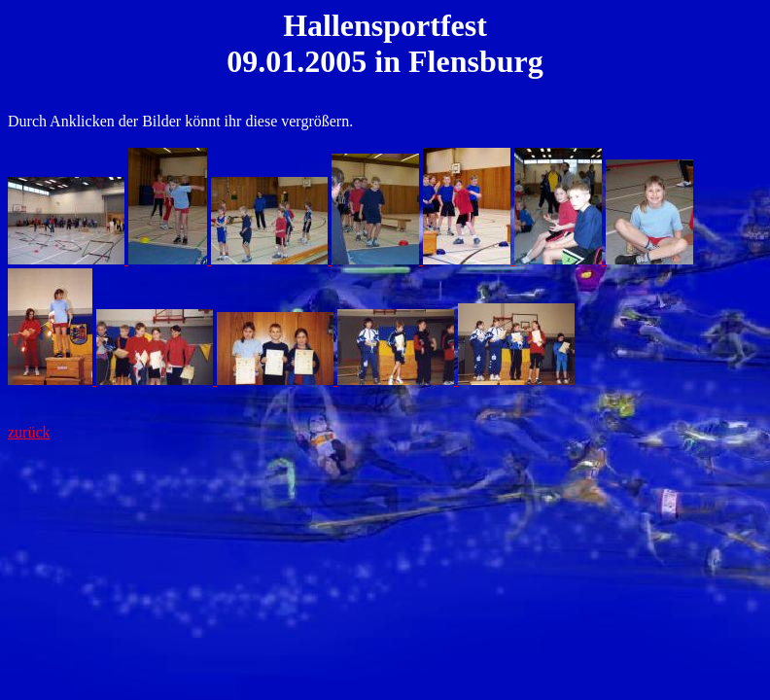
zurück (29, 432)
